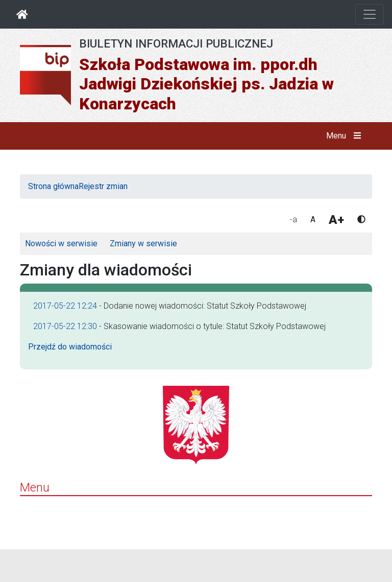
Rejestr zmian (103, 186)
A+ (336, 220)
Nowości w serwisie (61, 243)
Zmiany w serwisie (143, 243)
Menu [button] (346, 136)
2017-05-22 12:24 (65, 306)
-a (293, 219)
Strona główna (53, 186)
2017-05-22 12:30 (65, 326)
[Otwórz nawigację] (370, 14)
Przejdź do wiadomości (70, 347)
